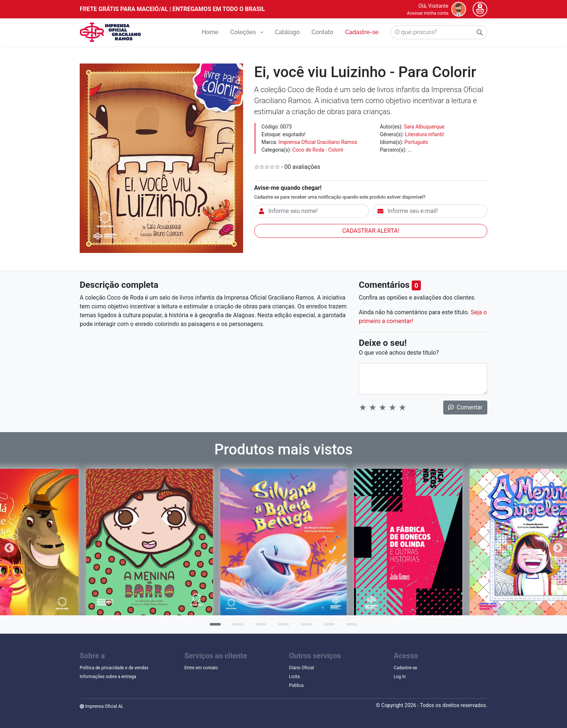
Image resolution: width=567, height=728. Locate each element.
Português (416, 142)
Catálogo (287, 32)
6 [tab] (327, 627)
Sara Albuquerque (424, 127)
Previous (9, 548)
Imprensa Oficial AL (102, 706)
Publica (296, 685)
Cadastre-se (362, 32)
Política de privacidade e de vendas (114, 668)
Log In (400, 677)
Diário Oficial (301, 668)
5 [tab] (304, 627)
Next (558, 548)
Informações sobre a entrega (108, 677)
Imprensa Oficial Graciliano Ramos (318, 142)
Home (210, 32)
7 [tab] (350, 627)
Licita (294, 677)
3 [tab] (259, 627)
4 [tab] (282, 627)
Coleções (247, 32)
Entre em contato (201, 668)
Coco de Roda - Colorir (318, 150)
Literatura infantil (425, 134)
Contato (322, 32)
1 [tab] (213, 627)
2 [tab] (236, 627)
